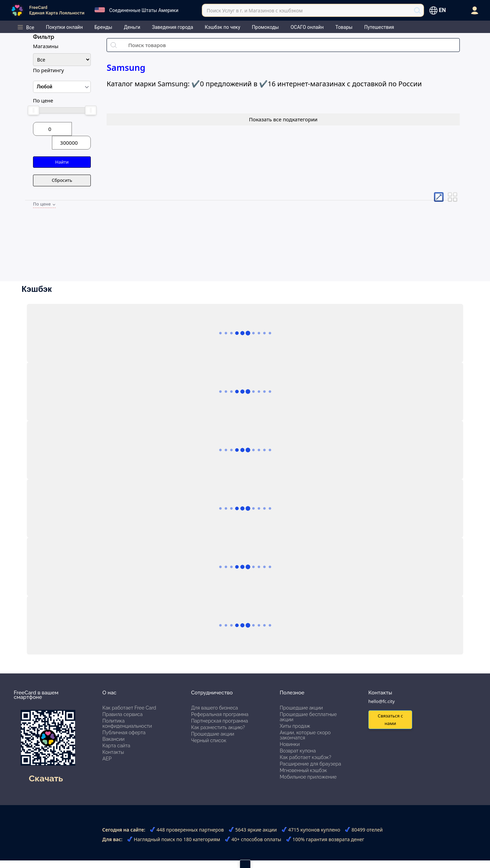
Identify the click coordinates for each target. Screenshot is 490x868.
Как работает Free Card (129, 708)
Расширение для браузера (310, 764)
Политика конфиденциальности (127, 723)
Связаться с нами (390, 719)
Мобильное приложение (308, 777)
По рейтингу (48, 70)
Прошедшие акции (213, 734)
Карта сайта (116, 746)
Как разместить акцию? (218, 727)
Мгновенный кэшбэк (303, 770)
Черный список (209, 740)
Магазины (46, 46)
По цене (43, 100)
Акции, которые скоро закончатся (305, 735)
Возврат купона (298, 751)
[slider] (33, 110)
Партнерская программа (220, 721)
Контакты (113, 752)
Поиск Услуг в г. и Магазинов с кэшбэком (255, 10)
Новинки (290, 744)
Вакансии (113, 739)
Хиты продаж (295, 726)
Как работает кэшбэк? (305, 757)
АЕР (107, 759)
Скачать (46, 778)
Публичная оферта (124, 733)
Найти (62, 162)
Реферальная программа (220, 714)
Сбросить (62, 180)
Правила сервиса (123, 714)
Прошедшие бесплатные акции (308, 717)
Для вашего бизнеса (215, 708)
